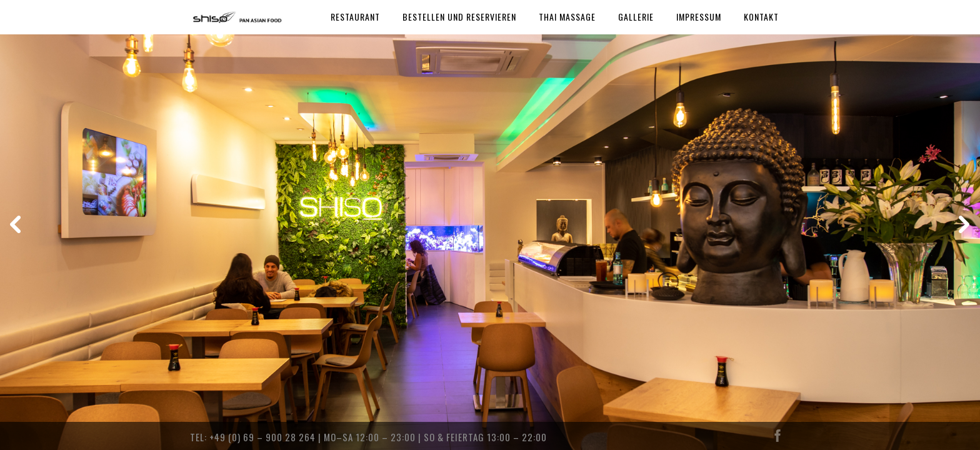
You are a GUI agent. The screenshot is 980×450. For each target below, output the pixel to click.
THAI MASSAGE (567, 17)
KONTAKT (761, 17)
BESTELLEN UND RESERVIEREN (459, 17)
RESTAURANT (355, 17)
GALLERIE (636, 17)
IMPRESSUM (699, 17)
